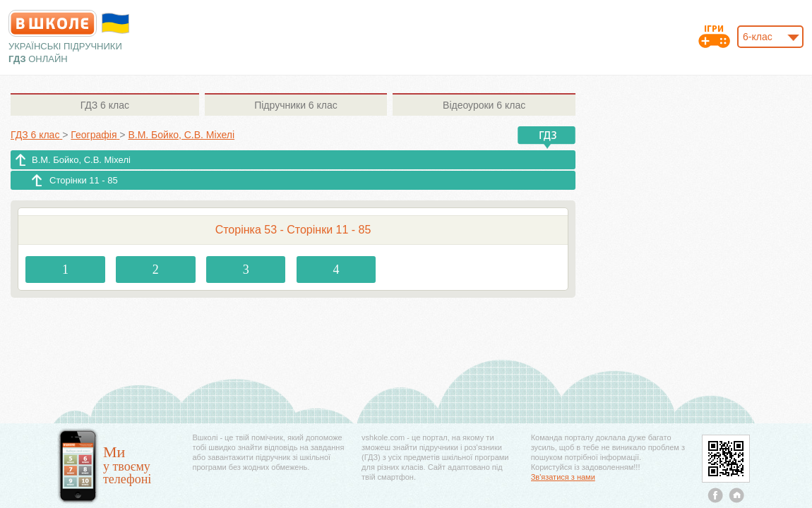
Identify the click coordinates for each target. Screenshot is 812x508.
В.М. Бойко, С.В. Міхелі (81, 160)
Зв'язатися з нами (563, 477)
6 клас (105, 105)
